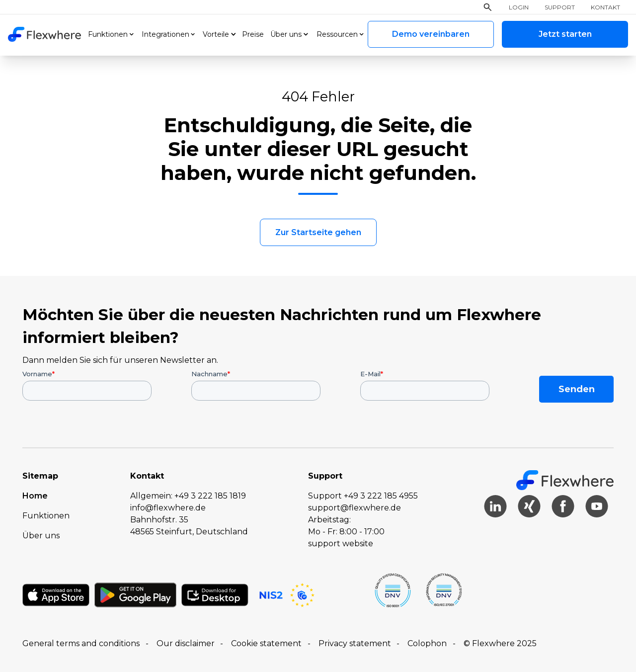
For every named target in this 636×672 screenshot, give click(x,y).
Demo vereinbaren (431, 34)
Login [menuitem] (519, 7)
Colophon (427, 643)
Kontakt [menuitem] (605, 7)
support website (341, 544)
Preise (253, 34)
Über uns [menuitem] (41, 536)
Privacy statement (355, 643)
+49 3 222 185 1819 (210, 496)
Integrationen (165, 34)
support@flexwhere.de (355, 508)
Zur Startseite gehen (318, 232)
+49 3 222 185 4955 (381, 496)
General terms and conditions (81, 643)
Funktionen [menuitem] (46, 516)
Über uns (286, 34)
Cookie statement (266, 643)
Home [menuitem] (35, 496)
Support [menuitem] (560, 7)
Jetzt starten (565, 34)
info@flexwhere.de (168, 508)
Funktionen (108, 34)
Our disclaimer (186, 643)
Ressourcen (337, 34)
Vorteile (216, 34)
